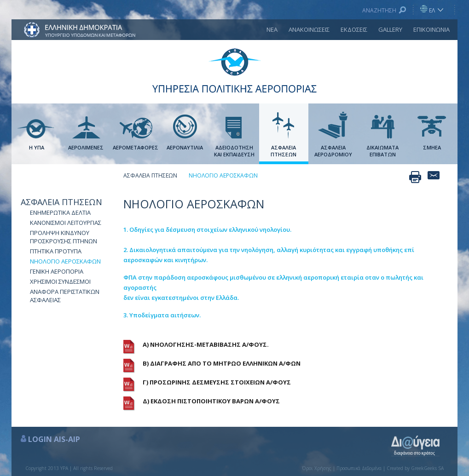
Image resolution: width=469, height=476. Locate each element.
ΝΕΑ (272, 29)
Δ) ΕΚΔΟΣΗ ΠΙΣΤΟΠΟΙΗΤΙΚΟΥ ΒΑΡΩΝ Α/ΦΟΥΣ (211, 401)
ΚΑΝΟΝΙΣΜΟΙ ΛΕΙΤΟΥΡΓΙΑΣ (66, 223)
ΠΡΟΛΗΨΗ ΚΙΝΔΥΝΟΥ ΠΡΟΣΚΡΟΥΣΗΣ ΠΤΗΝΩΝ (64, 237)
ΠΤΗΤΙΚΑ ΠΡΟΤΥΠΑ (56, 251)
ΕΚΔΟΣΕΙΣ (354, 29)
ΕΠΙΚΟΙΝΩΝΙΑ (431, 29)
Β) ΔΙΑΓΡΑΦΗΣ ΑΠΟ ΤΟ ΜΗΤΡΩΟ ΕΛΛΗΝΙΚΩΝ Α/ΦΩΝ (222, 363)
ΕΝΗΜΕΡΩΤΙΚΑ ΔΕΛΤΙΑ (60, 212)
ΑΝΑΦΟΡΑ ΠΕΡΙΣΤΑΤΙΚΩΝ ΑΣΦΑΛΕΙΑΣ (65, 296)
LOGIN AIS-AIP (54, 439)
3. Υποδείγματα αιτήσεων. (162, 315)
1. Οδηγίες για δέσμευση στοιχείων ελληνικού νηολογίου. (207, 229)
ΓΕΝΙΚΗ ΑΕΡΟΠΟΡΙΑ (57, 271)
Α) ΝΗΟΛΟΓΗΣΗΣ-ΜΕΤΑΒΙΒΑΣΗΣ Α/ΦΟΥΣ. (206, 344)
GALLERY (390, 29)
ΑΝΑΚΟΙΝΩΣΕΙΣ (309, 29)
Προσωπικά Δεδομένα (359, 468)
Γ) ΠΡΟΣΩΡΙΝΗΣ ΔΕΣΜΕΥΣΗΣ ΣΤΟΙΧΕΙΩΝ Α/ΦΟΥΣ (217, 382)
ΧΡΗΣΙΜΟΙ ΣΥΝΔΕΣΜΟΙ (60, 281)
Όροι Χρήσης (317, 468)
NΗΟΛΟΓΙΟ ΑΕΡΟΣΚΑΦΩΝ (65, 261)
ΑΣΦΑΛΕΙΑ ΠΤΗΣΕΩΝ (61, 202)
